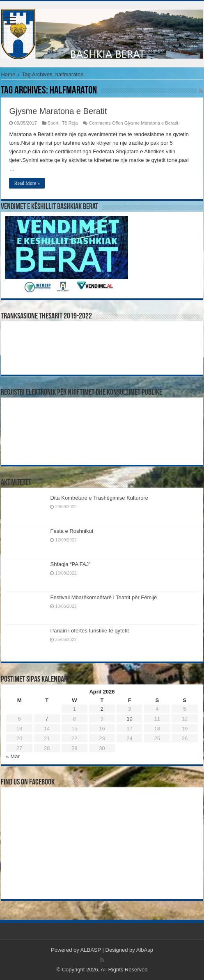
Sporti (54, 123)
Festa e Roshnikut (72, 531)
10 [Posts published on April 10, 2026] (129, 719)
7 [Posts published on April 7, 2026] (47, 719)
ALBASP (91, 950)
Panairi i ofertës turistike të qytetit (89, 631)
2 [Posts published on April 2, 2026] (102, 709)
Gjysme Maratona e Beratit (58, 111)
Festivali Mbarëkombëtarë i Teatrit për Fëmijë (103, 597)
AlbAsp (145, 950)
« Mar (13, 756)
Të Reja (70, 123)
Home (8, 74)
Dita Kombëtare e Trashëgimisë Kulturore (99, 498)
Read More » (27, 183)
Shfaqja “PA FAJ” (74, 564)
